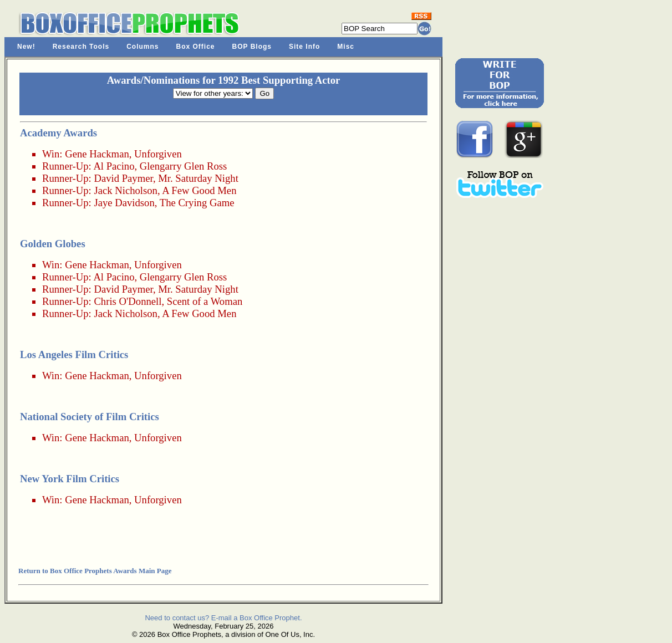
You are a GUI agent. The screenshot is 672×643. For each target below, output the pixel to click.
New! (26, 47)
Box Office (196, 47)
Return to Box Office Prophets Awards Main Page (95, 571)
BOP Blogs (252, 47)
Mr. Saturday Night (198, 178)
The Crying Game (197, 203)
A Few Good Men (199, 190)
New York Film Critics (70, 479)
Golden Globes (53, 244)
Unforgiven (158, 154)
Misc (346, 47)
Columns (142, 47)
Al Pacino (114, 166)
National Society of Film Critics (90, 417)
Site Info (304, 47)
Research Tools (81, 47)
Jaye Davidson (124, 203)
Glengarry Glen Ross (184, 166)
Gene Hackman (97, 154)
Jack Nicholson (126, 190)
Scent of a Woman (205, 301)
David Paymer (123, 178)
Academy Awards (58, 133)
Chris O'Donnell (128, 301)
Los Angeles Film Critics (74, 354)
